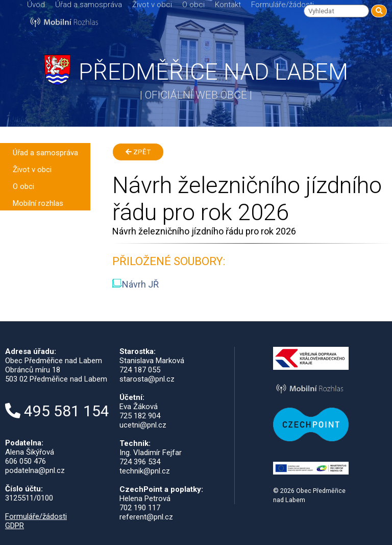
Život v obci (152, 5)
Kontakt (228, 5)
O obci (193, 5)
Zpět (138, 152)
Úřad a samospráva (89, 5)
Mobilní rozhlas (38, 203)
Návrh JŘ (136, 284)
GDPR (15, 526)
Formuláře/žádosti (283, 5)
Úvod (36, 5)
